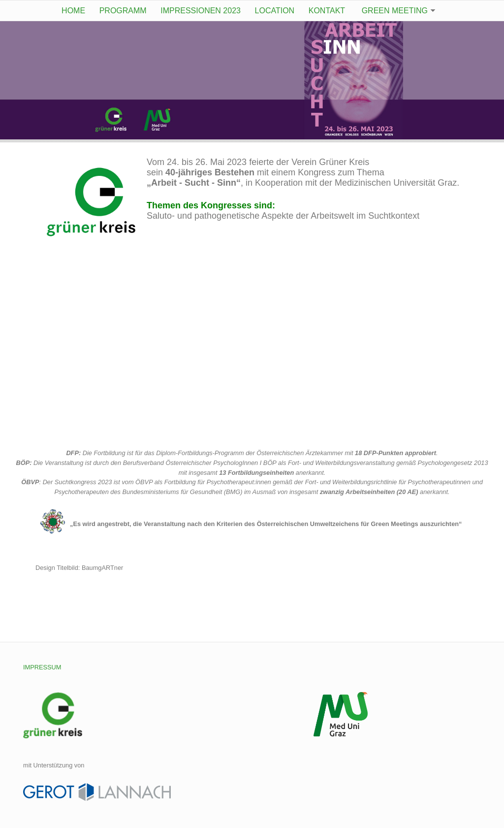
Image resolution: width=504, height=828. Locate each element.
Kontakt (327, 11)
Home (73, 11)
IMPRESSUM (42, 667)
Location (275, 11)
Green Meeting (395, 11)
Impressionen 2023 (201, 11)
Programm (123, 11)
